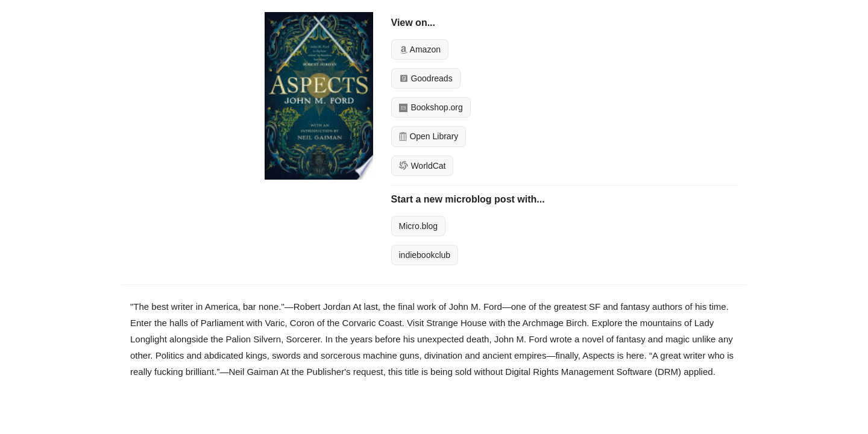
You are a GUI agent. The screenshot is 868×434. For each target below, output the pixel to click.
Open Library (429, 136)
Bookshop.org (431, 107)
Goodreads (426, 78)
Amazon (420, 49)
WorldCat (423, 166)
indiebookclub (425, 255)
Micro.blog (419, 226)
